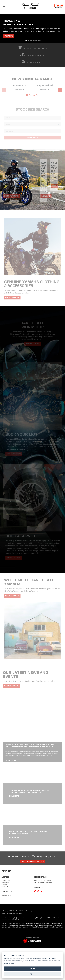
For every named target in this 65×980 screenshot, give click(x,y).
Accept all (32, 969)
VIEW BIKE (9, 36)
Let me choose (9, 963)
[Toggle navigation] (4, 6)
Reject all (32, 974)
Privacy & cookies (17, 913)
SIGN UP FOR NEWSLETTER (32, 861)
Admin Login (6, 913)
